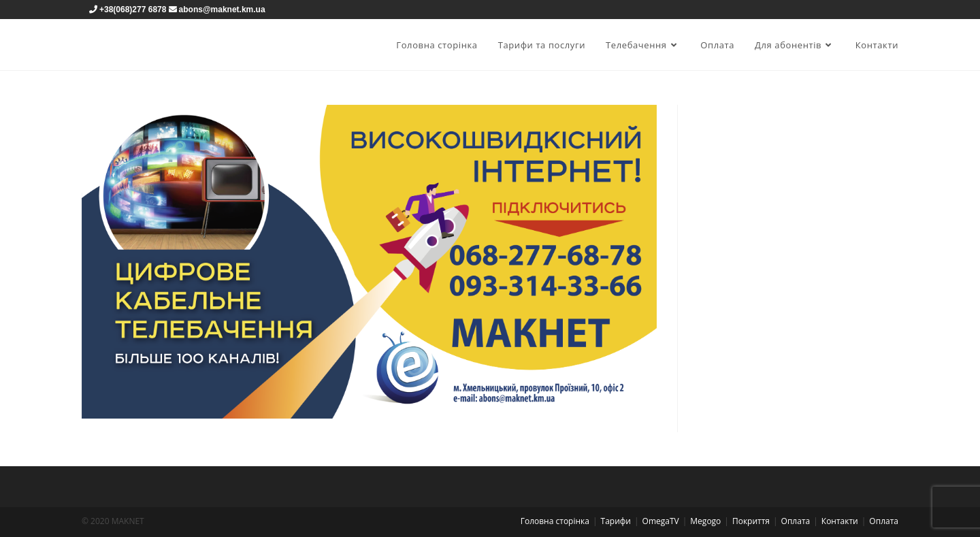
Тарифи (616, 521)
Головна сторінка (555, 521)
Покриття (751, 521)
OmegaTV (661, 521)
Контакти (840, 521)
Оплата (796, 521)
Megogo (705, 521)
